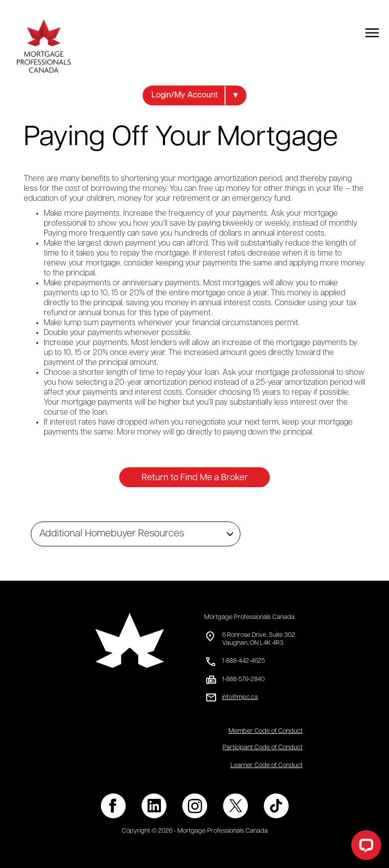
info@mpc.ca (240, 697)
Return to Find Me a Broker (195, 478)
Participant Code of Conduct (263, 747)
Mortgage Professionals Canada (249, 617)
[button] (194, 95)
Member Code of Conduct (266, 731)
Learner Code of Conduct (267, 765)
